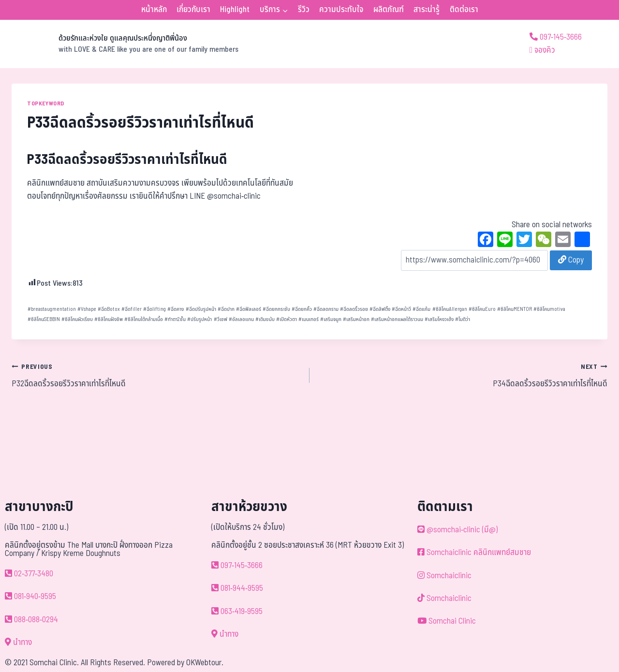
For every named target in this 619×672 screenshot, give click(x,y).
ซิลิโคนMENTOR (515, 309)
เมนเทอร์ (309, 319)
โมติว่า (463, 319)
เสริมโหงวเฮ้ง (439, 319)
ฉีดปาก (226, 309)
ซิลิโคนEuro (482, 309)
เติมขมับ (265, 319)
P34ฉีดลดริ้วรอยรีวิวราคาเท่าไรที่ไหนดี (463, 375)
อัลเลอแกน (241, 319)
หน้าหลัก (154, 10)
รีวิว (304, 10)
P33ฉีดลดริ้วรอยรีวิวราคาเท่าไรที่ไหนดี (127, 160)
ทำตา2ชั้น (175, 319)
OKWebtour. (205, 663)
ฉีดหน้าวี (401, 309)
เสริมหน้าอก (356, 319)
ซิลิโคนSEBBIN (44, 319)
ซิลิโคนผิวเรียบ (77, 319)
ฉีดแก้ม (421, 309)
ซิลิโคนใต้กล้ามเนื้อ (144, 319)
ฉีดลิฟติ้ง (380, 309)
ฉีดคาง (176, 309)
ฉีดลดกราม (326, 309)
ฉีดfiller (132, 309)
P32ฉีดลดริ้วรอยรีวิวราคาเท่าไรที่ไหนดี (156, 375)
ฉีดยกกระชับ (276, 309)
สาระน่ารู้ (427, 10)
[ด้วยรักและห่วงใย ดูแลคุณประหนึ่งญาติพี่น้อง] (125, 44)
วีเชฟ (221, 319)
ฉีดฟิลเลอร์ (249, 309)
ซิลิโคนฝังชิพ (109, 319)
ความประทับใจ (341, 10)
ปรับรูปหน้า (199, 319)
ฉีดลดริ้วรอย (354, 309)
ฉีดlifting (155, 309)
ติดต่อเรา (464, 10)
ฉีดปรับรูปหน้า (201, 309)
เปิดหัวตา (287, 319)
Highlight (235, 10)
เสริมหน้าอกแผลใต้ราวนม (397, 319)
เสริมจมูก (331, 319)
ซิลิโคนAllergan (450, 309)
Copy (571, 260)
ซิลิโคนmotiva (549, 309)
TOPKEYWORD (46, 103)
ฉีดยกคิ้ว (302, 309)
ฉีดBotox (109, 309)
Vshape (87, 309)
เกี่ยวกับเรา (193, 10)
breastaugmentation (52, 309)
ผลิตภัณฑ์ (389, 10)
